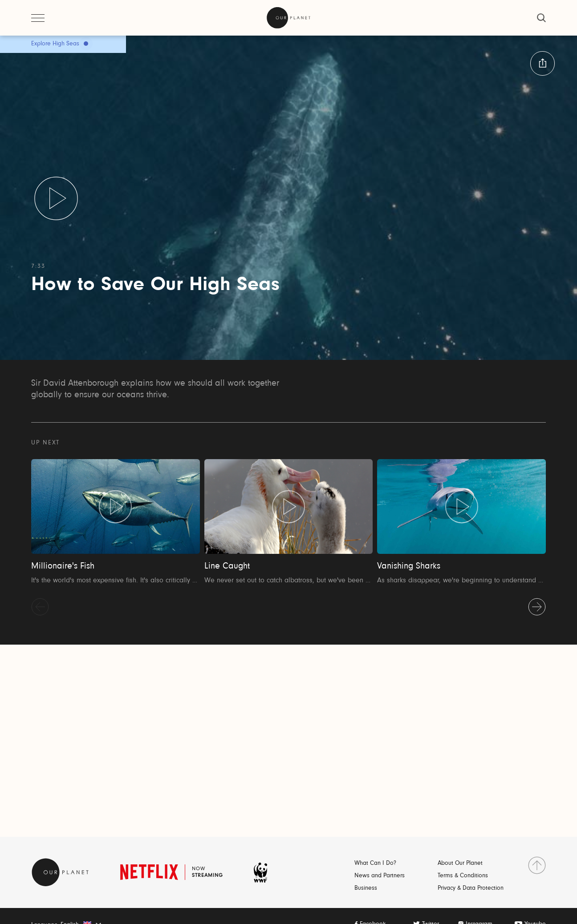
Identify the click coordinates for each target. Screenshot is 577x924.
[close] (541, 18)
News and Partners (380, 876)
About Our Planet (460, 863)
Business (366, 888)
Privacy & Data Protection (471, 888)
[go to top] (537, 865)
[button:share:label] (542, 63)
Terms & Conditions (463, 876)
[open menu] (38, 18)
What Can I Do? (375, 863)
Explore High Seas (55, 44)
